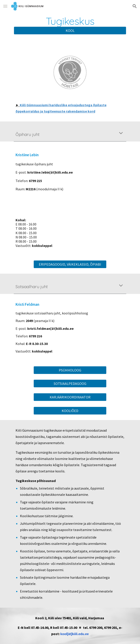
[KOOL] (70, 31)
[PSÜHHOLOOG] (70, 370)
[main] (70, 21)
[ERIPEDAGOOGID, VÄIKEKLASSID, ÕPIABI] (70, 264)
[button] (5, 6)
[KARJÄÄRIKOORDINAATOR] (70, 397)
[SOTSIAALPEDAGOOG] (70, 384)
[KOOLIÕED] (70, 411)
